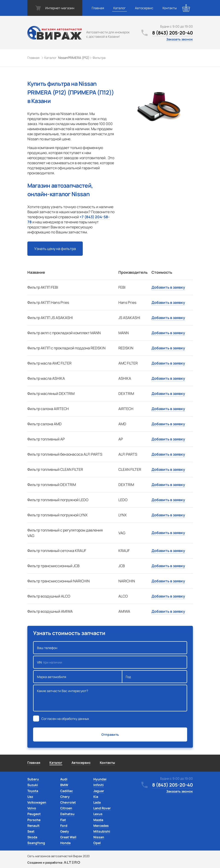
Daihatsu (67, 814)
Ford (64, 826)
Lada (97, 802)
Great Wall (68, 837)
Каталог (120, 8)
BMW (64, 785)
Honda (65, 843)
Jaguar (99, 791)
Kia (96, 797)
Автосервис (144, 8)
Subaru (33, 779)
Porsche (34, 820)
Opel (97, 843)
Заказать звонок (180, 39)
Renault (33, 826)
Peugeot (34, 814)
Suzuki (33, 785)
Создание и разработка (54, 862)
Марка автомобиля (78, 677)
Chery (65, 797)
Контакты (170, 8)
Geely (65, 831)
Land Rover (102, 808)
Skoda (32, 837)
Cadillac (67, 791)
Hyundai (100, 779)
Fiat (63, 820)
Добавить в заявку (168, 287)
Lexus (98, 814)
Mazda (98, 820)
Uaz (30, 797)
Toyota (33, 791)
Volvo (32, 808)
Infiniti (99, 785)
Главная (98, 8)
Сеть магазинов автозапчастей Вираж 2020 (59, 856)
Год (154, 677)
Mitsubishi (102, 831)
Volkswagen (37, 802)
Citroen (66, 808)
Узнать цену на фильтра (55, 249)
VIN (110, 662)
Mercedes (101, 826)
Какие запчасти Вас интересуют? (110, 698)
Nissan (99, 837)
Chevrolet (68, 802)
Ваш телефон (110, 648)
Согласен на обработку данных (65, 719)
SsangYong (36, 843)
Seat (31, 831)
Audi (64, 779)
